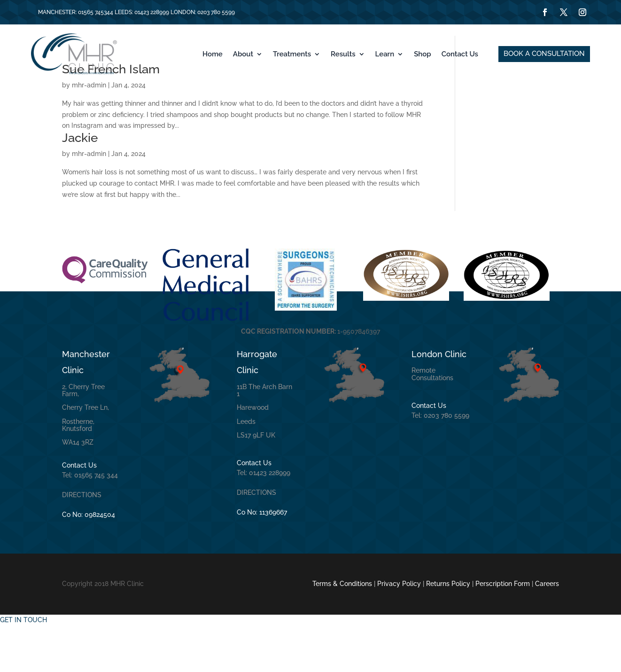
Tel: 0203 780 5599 (440, 462)
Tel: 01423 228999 (264, 519)
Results (343, 55)
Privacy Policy (399, 630)
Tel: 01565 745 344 (90, 522)
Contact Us (460, 55)
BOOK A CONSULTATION (544, 54)
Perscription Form (504, 630)
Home (213, 55)
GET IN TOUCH (23, 666)
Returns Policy (448, 630)
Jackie (80, 184)
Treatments (292, 55)
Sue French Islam (111, 116)
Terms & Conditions (342, 630)
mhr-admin (89, 132)
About (243, 55)
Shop (423, 55)
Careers (547, 630)
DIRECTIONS (82, 541)
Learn (385, 55)
